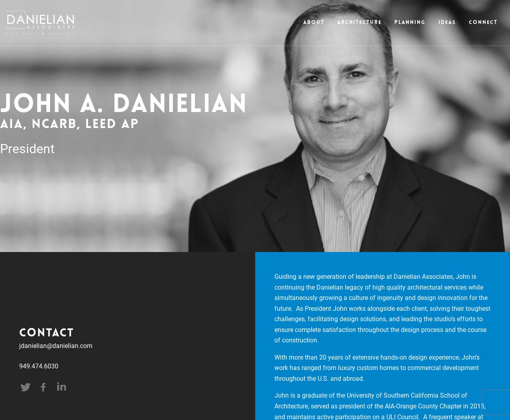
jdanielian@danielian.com (56, 345)
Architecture (359, 23)
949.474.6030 (39, 366)
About (314, 23)
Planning (410, 23)
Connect (483, 23)
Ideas (447, 23)
